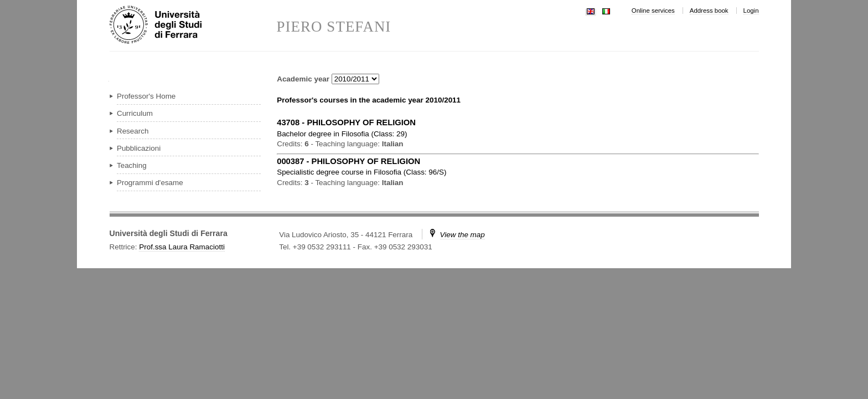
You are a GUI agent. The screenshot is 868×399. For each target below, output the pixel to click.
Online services (653, 11)
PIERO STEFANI (334, 27)
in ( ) (342, 134)
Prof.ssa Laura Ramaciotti (182, 247)
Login (751, 11)
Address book (709, 11)
